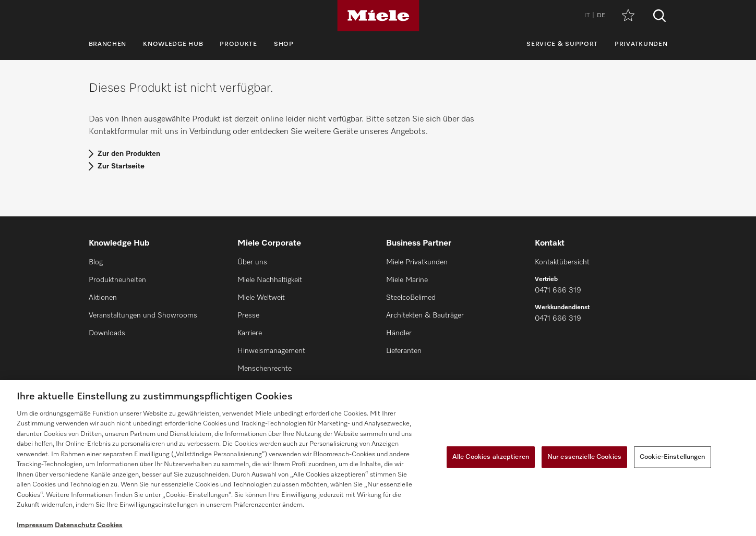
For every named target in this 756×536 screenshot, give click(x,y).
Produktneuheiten (117, 280)
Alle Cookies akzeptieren (491, 457)
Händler (399, 333)
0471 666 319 (558, 290)
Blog (96, 262)
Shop (284, 44)
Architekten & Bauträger (425, 315)
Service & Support (562, 44)
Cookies (110, 525)
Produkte (238, 44)
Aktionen (103, 298)
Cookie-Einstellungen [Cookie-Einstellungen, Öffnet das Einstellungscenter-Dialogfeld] (673, 457)
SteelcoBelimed (411, 298)
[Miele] (378, 16)
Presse (248, 315)
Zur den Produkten (129, 154)
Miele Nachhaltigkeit (270, 280)
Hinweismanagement (271, 351)
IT (587, 16)
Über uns (252, 262)
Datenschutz (75, 525)
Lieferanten (404, 351)
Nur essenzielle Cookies (584, 457)
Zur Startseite (121, 166)
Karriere (250, 333)
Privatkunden (641, 44)
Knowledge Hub (173, 44)
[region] (378, 458)
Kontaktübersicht (562, 262)
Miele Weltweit (261, 298)
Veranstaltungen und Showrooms (143, 315)
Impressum (35, 525)
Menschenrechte (265, 369)
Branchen (108, 44)
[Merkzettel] (628, 16)
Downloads (107, 333)
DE (601, 16)
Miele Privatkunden (417, 262)
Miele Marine (407, 280)
